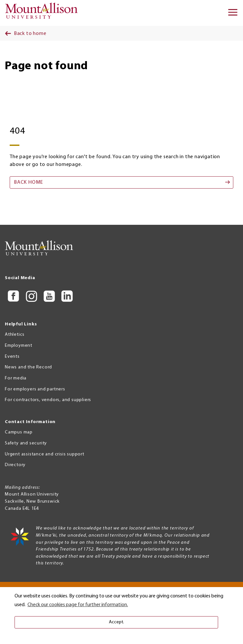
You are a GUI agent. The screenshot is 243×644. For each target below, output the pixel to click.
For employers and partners (35, 389)
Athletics (15, 335)
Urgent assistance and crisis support (45, 454)
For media (16, 378)
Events (12, 357)
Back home (28, 182)
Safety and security (26, 443)
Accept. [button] (116, 622)
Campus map (19, 432)
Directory (15, 465)
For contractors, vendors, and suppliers (48, 400)
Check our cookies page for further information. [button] (78, 605)
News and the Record (28, 367)
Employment (19, 346)
